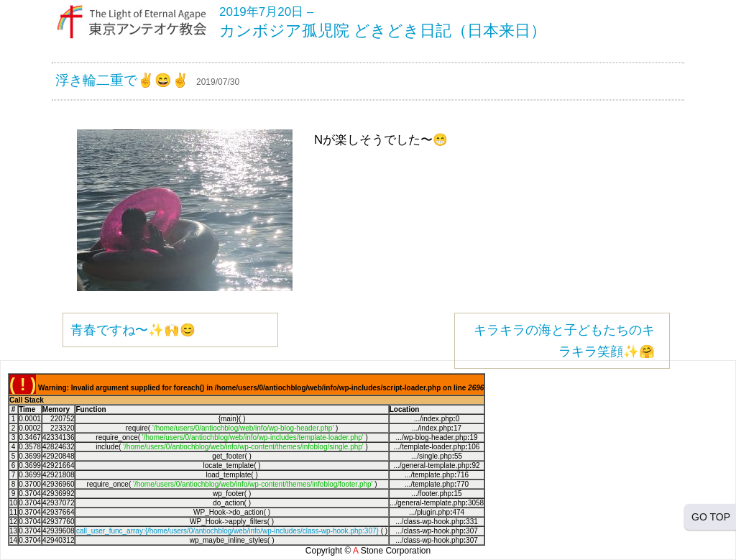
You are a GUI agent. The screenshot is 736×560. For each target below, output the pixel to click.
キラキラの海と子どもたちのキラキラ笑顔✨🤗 (564, 341)
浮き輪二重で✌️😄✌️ (122, 80)
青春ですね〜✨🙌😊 (133, 330)
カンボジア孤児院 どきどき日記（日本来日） (383, 31)
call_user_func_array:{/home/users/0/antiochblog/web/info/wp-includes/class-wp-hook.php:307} (227, 531)
